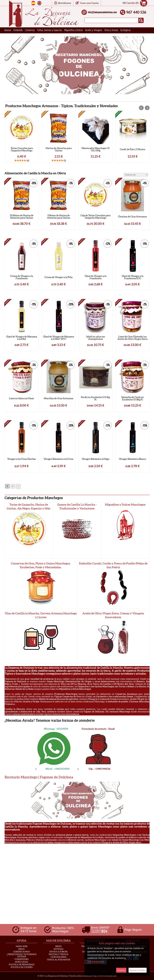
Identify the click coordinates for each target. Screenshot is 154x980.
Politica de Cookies (22, 967)
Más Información (96, 962)
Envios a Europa (59, 952)
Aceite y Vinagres (93, 30)
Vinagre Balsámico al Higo (95, 459)
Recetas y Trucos (59, 954)
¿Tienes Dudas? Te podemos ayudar (22, 955)
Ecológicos (125, 30)
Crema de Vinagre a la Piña (59, 277)
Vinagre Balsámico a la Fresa (59, 459)
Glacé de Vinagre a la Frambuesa (96, 277)
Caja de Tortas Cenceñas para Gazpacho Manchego (95, 217)
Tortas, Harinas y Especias (49, 30)
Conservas (30, 30)
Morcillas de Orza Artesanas (59, 398)
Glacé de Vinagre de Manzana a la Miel (22, 338)
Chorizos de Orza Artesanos (132, 217)
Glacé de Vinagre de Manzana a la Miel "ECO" (59, 338)
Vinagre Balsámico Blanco (132, 459)
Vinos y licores (111, 30)
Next (147, 108)
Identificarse (64, 3)
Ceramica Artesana (13, 36)
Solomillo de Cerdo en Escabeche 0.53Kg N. (133, 398)
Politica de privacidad (22, 964)
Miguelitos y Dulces (73, 30)
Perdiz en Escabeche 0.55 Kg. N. (96, 398)
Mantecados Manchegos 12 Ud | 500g (132, 149)
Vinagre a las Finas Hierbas (22, 459)
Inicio (22, 949)
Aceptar (121, 970)
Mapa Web (22, 946)
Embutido (18, 30)
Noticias (59, 949)
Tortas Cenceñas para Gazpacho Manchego (59, 149)
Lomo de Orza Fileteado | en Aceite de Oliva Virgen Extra (132, 338)
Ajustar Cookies (138, 970)
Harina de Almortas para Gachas (96, 149)
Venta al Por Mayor (59, 960)
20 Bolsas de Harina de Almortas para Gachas (22, 217)
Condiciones (22, 959)
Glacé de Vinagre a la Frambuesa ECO (133, 277)
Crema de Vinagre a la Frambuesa (22, 277)
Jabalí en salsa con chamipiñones (95, 338)
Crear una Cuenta (89, 3)
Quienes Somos (22, 952)
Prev (141, 108)
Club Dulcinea (59, 957)
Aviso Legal (22, 962)
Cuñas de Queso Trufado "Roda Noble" (22, 149)
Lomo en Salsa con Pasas (22, 398)
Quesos (8, 30)
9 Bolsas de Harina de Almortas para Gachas (59, 217)
